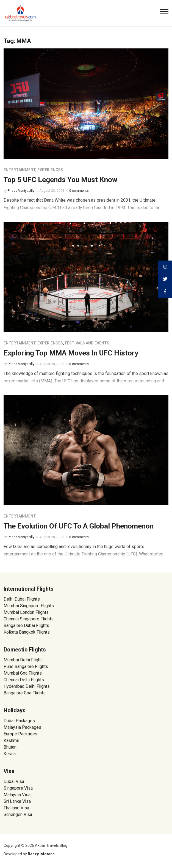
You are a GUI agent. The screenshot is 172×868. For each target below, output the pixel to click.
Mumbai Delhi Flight (23, 660)
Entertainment (20, 170)
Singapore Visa (18, 788)
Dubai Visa (14, 781)
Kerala (10, 754)
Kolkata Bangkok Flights (27, 632)
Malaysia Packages (22, 727)
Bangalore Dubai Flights (26, 625)
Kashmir (11, 740)
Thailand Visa (16, 808)
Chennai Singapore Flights (29, 619)
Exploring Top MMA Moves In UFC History (71, 353)
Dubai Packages (19, 721)
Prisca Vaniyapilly (21, 191)
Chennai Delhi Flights (24, 680)
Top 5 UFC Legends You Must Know (60, 180)
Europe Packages (20, 734)
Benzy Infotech (41, 854)
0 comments (79, 191)
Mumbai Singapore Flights (29, 606)
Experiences (50, 170)
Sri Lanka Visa (18, 801)
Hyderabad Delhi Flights (27, 686)
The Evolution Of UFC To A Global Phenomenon (79, 526)
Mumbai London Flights (26, 612)
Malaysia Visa (17, 795)
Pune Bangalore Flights (26, 666)
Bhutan (10, 747)
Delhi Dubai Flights (22, 599)
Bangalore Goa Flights (25, 693)
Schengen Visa (18, 814)
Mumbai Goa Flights (23, 673)
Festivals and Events (87, 343)
